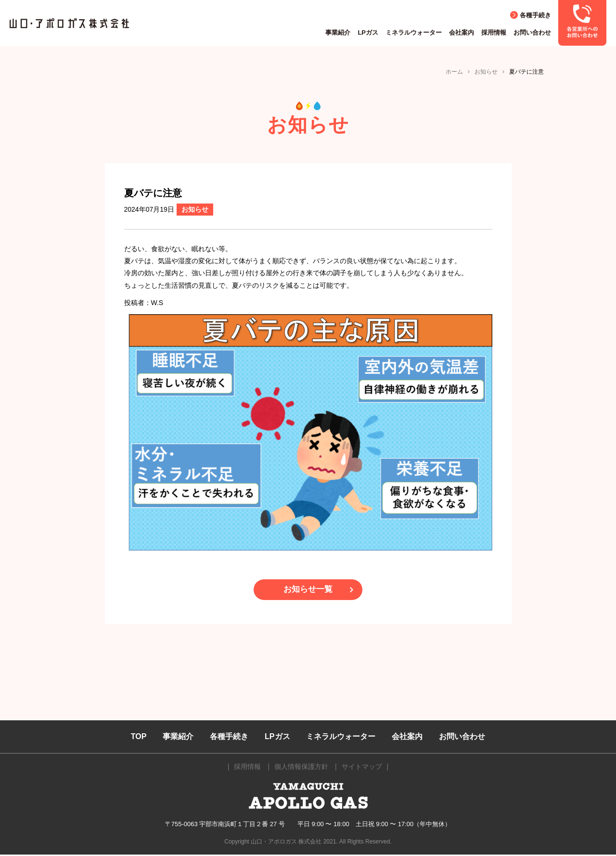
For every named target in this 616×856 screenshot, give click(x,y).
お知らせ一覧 (308, 590)
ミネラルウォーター (414, 32)
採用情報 (494, 32)
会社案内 (462, 32)
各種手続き (535, 15)
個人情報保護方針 (301, 768)
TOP (139, 738)
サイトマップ (362, 768)
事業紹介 (338, 32)
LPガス (368, 32)
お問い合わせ (532, 32)
